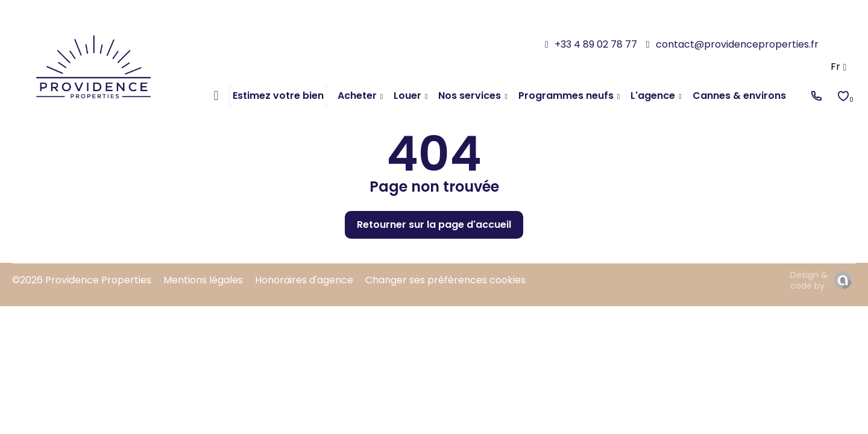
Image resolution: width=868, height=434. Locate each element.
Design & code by (809, 280)
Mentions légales (203, 280)
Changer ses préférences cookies (445, 280)
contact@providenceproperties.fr (737, 44)
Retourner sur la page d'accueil (434, 225)
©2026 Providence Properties (82, 280)
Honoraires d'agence (304, 280)
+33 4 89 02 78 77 (596, 44)
